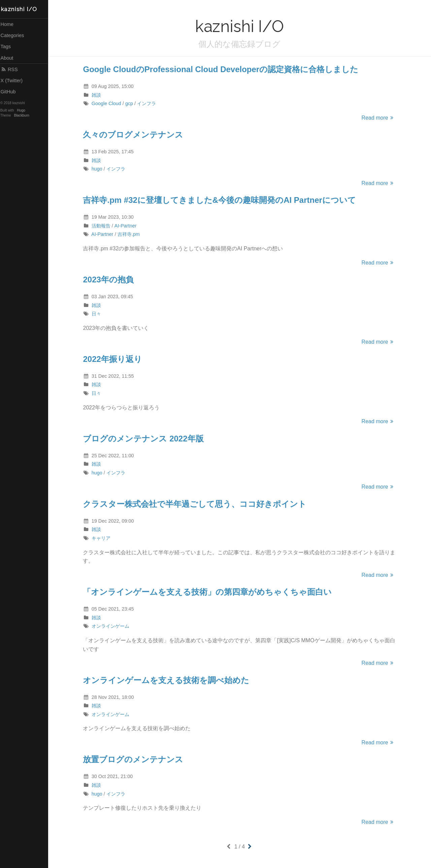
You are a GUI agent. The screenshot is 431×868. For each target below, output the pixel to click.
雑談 (97, 95)
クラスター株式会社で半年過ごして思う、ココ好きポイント (196, 504)
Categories (15, 35)
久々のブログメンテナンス (134, 135)
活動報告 (102, 226)
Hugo (24, 110)
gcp (130, 103)
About (9, 58)
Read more (379, 118)
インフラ (148, 103)
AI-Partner (127, 226)
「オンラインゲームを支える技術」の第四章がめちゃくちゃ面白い (209, 592)
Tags (8, 46)
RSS (12, 69)
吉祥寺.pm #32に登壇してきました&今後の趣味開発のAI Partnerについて (221, 200)
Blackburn (24, 115)
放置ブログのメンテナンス (134, 759)
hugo (98, 169)
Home (9, 24)
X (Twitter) (14, 81)
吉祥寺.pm (130, 234)
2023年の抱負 (109, 280)
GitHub (11, 92)
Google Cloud (107, 103)
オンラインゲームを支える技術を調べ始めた (167, 680)
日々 (97, 314)
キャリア (102, 538)
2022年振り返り (114, 359)
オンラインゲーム (111, 626)
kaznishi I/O (22, 9)
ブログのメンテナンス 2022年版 (144, 439)
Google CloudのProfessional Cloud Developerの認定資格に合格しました (222, 69)
